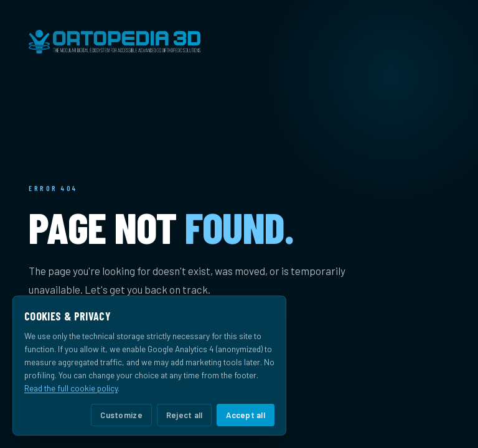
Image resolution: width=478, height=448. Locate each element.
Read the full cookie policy (71, 388)
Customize (121, 415)
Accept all (246, 415)
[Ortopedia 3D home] (239, 42)
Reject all (185, 415)
